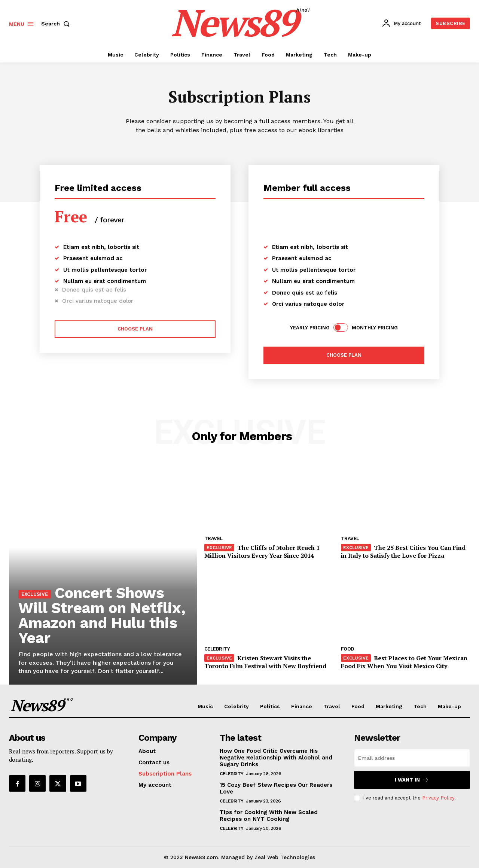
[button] (57, 24)
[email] (412, 758)
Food (347, 649)
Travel (213, 538)
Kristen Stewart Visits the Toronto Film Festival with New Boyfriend (265, 662)
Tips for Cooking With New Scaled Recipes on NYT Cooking (269, 816)
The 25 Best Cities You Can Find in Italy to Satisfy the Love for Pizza (403, 552)
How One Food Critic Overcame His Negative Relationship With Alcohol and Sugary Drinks (276, 758)
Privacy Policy (438, 798)
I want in (412, 780)
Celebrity (217, 649)
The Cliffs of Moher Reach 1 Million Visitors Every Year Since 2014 (262, 552)
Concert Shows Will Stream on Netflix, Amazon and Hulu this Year (103, 616)
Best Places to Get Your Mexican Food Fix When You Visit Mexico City (404, 662)
